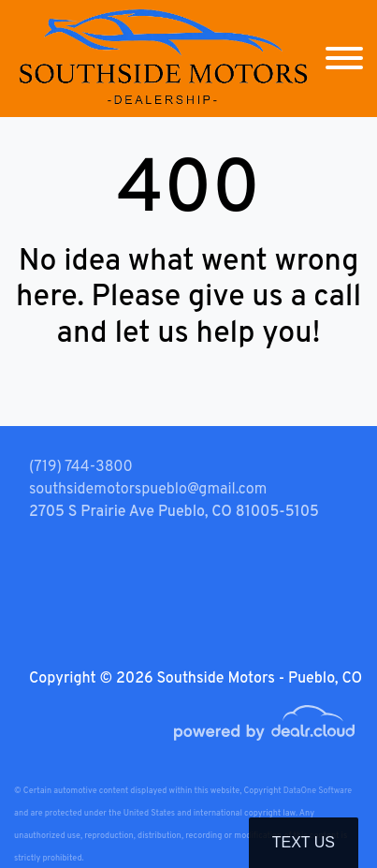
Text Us (304, 842)
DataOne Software (318, 791)
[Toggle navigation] (344, 59)
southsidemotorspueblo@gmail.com (148, 490)
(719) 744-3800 (81, 467)
